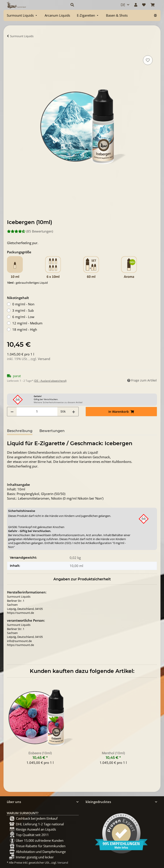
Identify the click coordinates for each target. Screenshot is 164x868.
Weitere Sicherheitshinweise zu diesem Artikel (58, 402)
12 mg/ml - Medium (27, 323)
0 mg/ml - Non (23, 304)
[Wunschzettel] (144, 5)
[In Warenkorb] (11, 49)
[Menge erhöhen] (74, 412)
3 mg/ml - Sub (23, 310)
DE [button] (123, 5)
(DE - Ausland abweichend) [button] (50, 381)
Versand (44, 359)
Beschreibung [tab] (20, 431)
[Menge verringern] (12, 412)
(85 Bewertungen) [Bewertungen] (30, 231)
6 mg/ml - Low (23, 317)
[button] (91, 5)
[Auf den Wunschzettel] (148, 60)
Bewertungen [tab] (52, 431)
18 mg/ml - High (25, 329)
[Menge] (37, 412)
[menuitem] (22, 15)
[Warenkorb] (153, 5)
